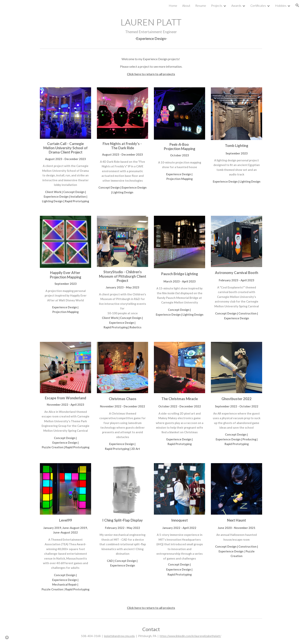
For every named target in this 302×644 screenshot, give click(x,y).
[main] (151, 29)
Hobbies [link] (281, 5)
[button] (297, 5)
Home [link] (173, 5)
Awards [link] (236, 5)
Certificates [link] (258, 5)
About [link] (186, 5)
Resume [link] (201, 5)
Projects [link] (217, 5)
